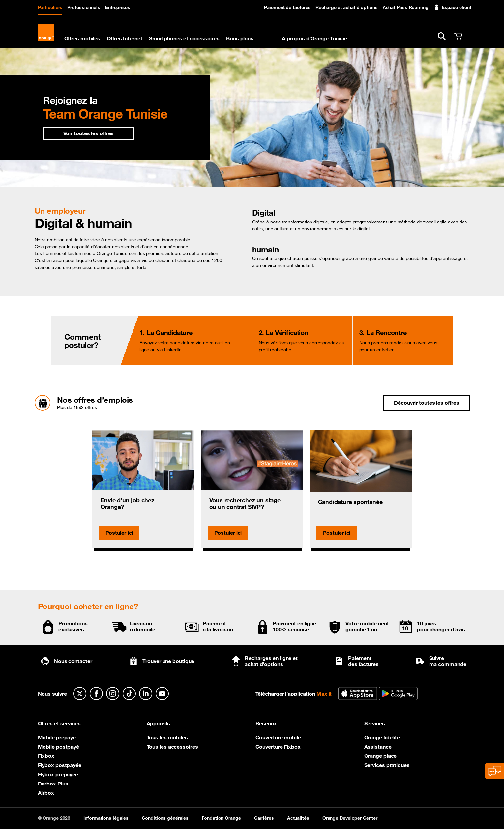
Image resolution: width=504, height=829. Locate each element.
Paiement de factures (287, 7)
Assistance (378, 747)
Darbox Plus (53, 784)
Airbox (46, 793)
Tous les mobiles (167, 737)
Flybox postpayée (60, 765)
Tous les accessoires (172, 747)
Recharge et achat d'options (346, 7)
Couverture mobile (278, 737)
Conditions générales (165, 818)
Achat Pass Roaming (406, 7)
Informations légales (106, 818)
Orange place (381, 756)
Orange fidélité (382, 737)
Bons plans (240, 38)
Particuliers (50, 7)
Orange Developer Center (350, 818)
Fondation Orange (221, 818)
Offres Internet (125, 38)
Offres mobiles (82, 38)
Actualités (298, 818)
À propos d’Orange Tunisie (314, 38)
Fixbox (46, 756)
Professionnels (84, 7)
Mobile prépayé (57, 737)
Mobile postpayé (59, 747)
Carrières (264, 818)
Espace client (452, 7)
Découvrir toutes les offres (426, 403)
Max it (268, 38)
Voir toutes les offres (89, 133)
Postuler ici (119, 533)
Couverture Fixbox (278, 747)
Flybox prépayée (58, 774)
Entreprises (118, 7)
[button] (442, 36)
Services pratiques (387, 765)
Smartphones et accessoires (184, 38)
